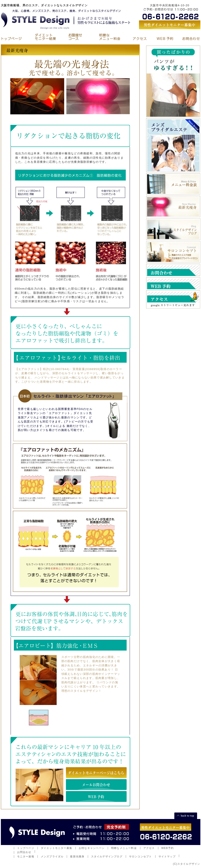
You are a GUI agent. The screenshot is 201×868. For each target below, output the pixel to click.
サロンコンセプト (141, 857)
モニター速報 (26, 857)
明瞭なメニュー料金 (124, 848)
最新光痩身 (77, 857)
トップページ (26, 848)
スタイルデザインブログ (107, 857)
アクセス (149, 848)
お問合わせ (24, 852)
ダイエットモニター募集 (56, 848)
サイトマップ (167, 857)
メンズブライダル (52, 857)
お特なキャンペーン (92, 848)
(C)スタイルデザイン (186, 864)
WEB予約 (168, 848)
